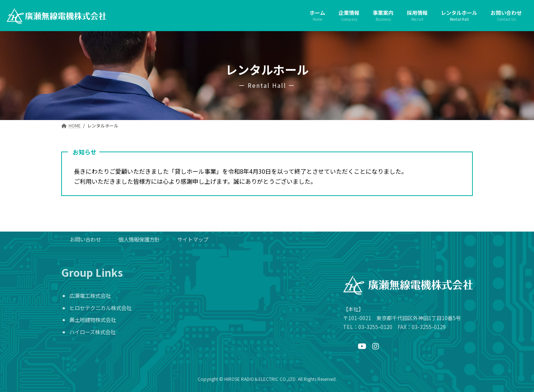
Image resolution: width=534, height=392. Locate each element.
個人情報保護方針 (139, 240)
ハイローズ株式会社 (93, 332)
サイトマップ (193, 240)
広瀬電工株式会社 (90, 296)
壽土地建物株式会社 (93, 320)
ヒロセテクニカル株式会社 (100, 308)
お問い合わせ (85, 240)
